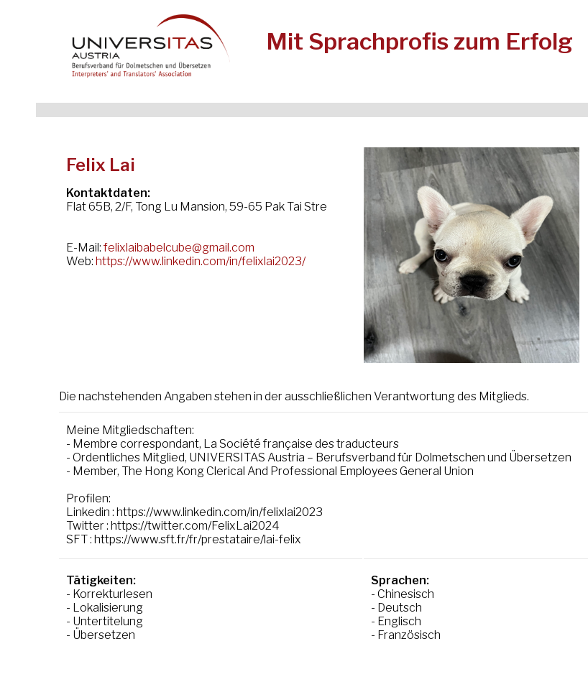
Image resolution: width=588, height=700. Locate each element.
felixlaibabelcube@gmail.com (179, 248)
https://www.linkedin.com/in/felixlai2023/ (201, 261)
